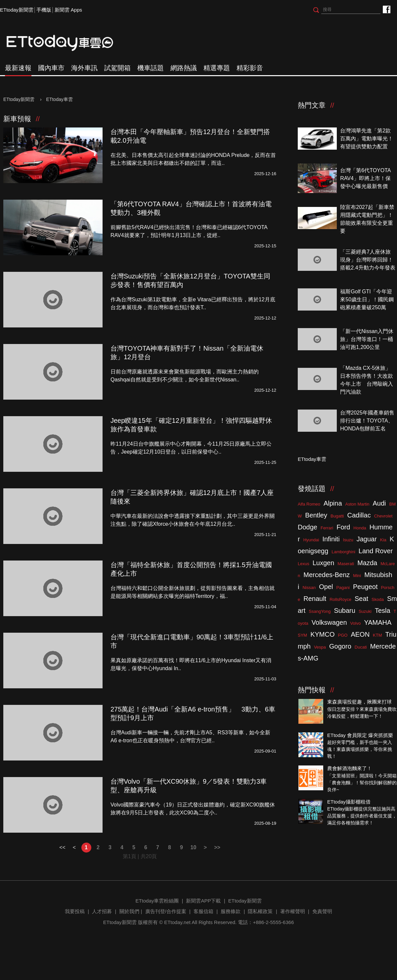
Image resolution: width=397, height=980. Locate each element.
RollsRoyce (340, 599)
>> (217, 847)
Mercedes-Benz (327, 575)
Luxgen (324, 563)
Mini (357, 576)
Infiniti (331, 539)
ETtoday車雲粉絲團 (386, 9)
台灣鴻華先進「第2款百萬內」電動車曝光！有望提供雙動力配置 (367, 139)
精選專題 (217, 68)
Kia (383, 540)
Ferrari (327, 528)
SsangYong (320, 611)
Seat (361, 599)
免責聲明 (322, 911)
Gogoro (340, 646)
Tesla (383, 611)
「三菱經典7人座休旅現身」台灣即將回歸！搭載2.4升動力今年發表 (368, 260)
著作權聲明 (293, 911)
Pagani (343, 588)
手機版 (44, 10)
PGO (343, 635)
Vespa (320, 647)
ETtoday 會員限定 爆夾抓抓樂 (360, 735)
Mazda (367, 563)
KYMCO (322, 634)
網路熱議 (184, 68)
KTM (377, 635)
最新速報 (18, 68)
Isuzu (348, 540)
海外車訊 (84, 68)
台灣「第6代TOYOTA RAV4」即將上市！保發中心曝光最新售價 (365, 178)
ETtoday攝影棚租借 (349, 802)
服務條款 (231, 911)
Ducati (361, 647)
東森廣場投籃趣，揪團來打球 (359, 702)
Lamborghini (343, 552)
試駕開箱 (117, 68)
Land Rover (376, 551)
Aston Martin (357, 504)
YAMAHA (378, 622)
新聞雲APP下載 (203, 901)
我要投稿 (75, 911)
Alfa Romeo (309, 504)
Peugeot (365, 587)
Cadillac (359, 515)
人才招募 (102, 911)
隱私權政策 (260, 911)
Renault (315, 599)
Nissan (309, 588)
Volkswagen (329, 622)
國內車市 (51, 68)
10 (194, 847)
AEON (360, 634)
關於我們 (129, 911)
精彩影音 (250, 68)
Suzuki (365, 611)
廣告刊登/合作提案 (166, 911)
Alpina (333, 503)
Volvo (356, 623)
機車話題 (151, 68)
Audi (379, 503)
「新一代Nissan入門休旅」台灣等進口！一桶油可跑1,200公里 (367, 339)
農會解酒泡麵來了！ (350, 768)
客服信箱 (203, 911)
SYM (302, 635)
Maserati (346, 564)
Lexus (304, 564)
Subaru (345, 611)
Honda (360, 528)
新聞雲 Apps (68, 10)
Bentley (316, 515)
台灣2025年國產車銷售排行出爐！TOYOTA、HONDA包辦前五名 (367, 421)
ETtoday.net (177, 922)
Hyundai (311, 540)
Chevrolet (383, 516)
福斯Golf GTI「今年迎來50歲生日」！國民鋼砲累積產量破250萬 (367, 299)
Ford (343, 527)
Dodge (308, 527)
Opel (326, 587)
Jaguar (367, 539)
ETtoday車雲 (66, 43)
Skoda (378, 599)
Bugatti (337, 516)
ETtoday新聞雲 (17, 10)
